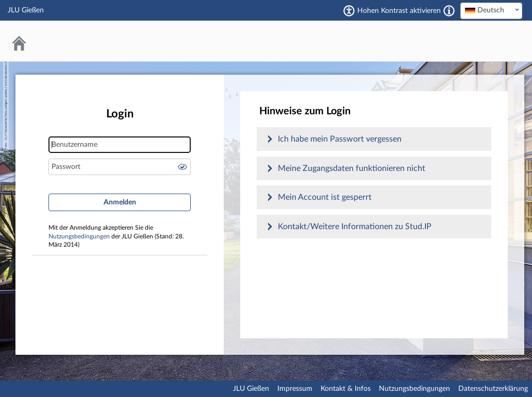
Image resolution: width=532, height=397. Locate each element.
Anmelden (120, 202)
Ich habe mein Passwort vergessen (340, 139)
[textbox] (491, 10)
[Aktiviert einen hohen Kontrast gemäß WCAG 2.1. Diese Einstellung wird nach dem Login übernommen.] (449, 11)
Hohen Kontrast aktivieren (399, 11)
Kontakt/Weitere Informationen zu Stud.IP (355, 227)
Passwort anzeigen (182, 167)
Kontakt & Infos (346, 389)
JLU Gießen (251, 389)
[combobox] (491, 11)
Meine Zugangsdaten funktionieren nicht (352, 168)
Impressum (295, 389)
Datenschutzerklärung (493, 389)
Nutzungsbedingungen (79, 237)
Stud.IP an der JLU (483, 41)
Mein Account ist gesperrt (325, 197)
